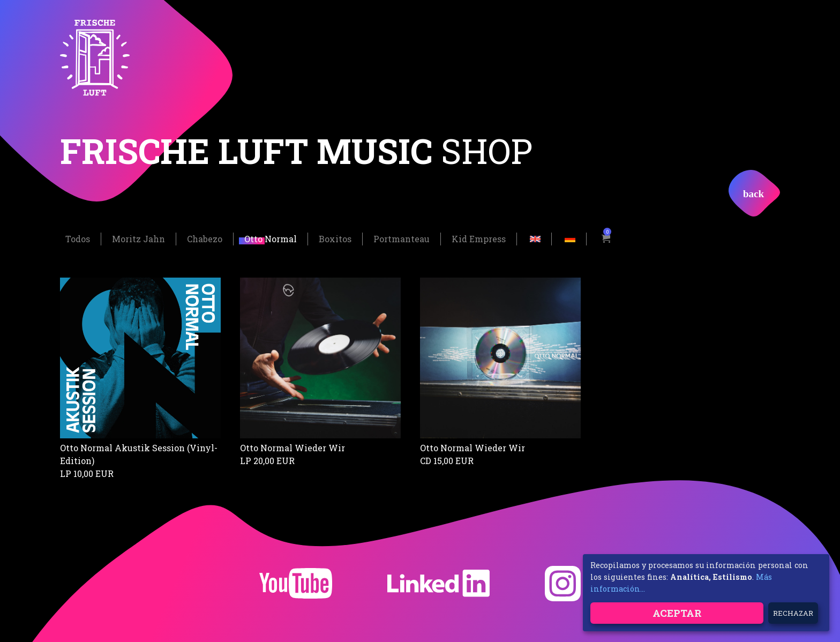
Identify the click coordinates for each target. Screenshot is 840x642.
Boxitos (335, 238)
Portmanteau (402, 238)
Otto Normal (271, 238)
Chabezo (205, 238)
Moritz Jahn (138, 238)
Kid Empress (479, 238)
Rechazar (793, 613)
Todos (78, 238)
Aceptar (677, 613)
